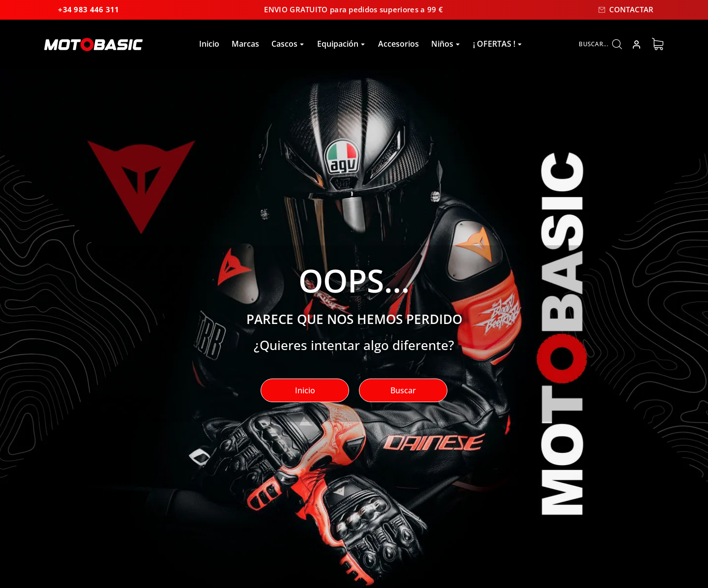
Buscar (403, 391)
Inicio (305, 391)
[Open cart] (658, 44)
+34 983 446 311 (78, 10)
